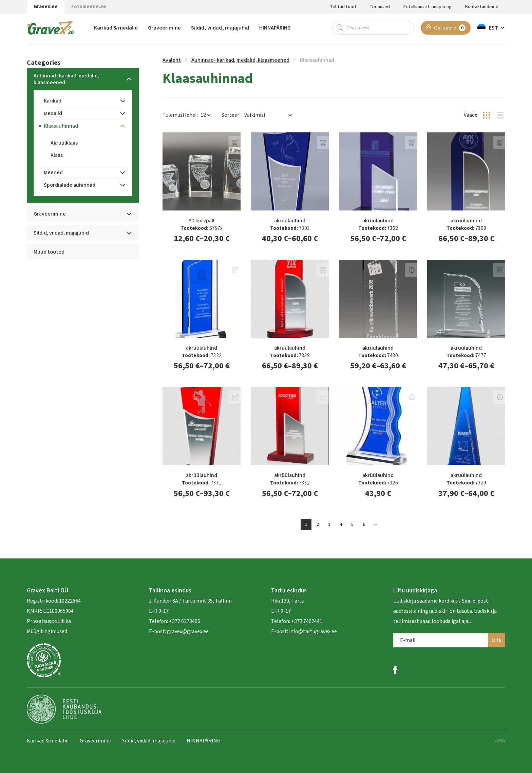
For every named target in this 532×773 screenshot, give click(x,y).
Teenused (380, 7)
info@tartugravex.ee (313, 631)
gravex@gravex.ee (188, 631)
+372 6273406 (184, 621)
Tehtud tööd (343, 7)
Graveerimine (164, 29)
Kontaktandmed (482, 7)
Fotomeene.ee (89, 7)
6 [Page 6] (364, 524)
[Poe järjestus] (268, 115)
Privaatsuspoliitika (49, 621)
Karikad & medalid (116, 29)
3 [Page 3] (329, 524)
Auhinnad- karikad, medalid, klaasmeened (240, 60)
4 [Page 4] (341, 524)
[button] (491, 29)
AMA (500, 741)
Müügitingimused (47, 631)
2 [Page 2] (318, 524)
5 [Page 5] (352, 524)
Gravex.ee (46, 7)
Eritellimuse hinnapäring (427, 7)
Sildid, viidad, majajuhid (220, 29)
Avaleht (172, 60)
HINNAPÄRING (275, 29)
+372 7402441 (307, 621)
